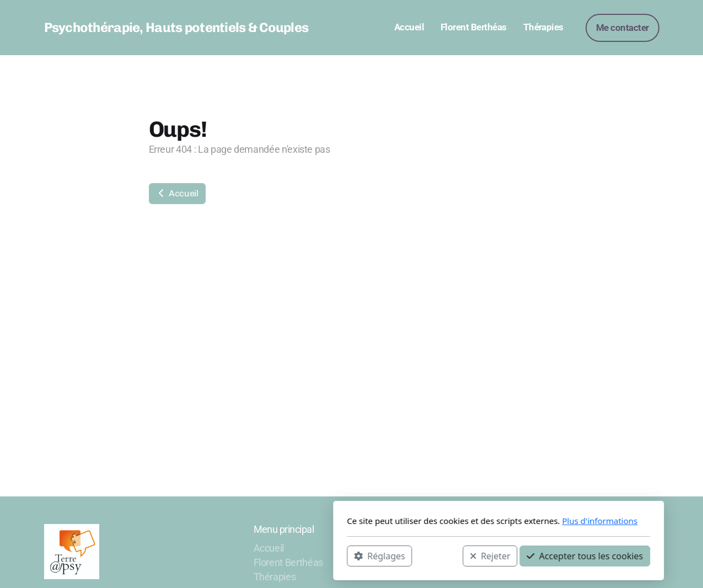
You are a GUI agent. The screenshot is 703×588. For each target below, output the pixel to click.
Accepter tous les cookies (438, 555)
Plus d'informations (453, 521)
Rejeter (343, 555)
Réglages (233, 555)
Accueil (177, 193)
